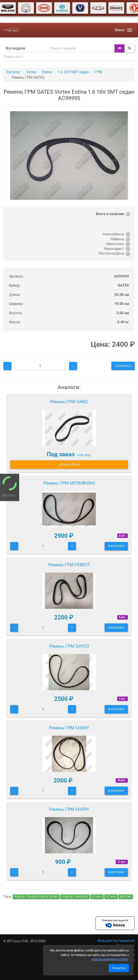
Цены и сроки (69, 465)
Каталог (14, 72)
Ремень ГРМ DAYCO (69, 646)
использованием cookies (110, 959)
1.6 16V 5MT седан (73, 72)
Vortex (31, 72)
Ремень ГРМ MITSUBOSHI (69, 483)
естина (97, 897)
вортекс (126, 897)
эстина (111, 897)
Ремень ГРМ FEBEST (69, 565)
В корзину (123, 366)
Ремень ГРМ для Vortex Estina (36, 897)
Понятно (119, 968)
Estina (47, 72)
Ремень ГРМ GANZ (69, 402)
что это (84, 455)
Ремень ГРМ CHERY (69, 728)
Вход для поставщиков (116, 941)
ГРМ (98, 72)
